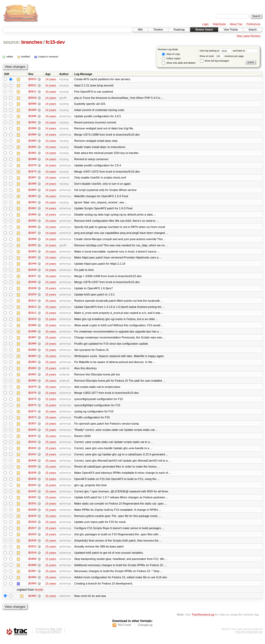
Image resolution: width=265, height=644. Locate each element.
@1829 (32, 520)
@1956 (32, 241)
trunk (39, 595)
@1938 (32, 284)
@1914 (32, 303)
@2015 (32, 79)
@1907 (32, 340)
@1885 (32, 352)
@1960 (32, 216)
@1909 (32, 328)
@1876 (32, 402)
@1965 (32, 191)
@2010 (32, 98)
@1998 (32, 116)
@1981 (32, 154)
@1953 (32, 253)
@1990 (32, 129)
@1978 (32, 166)
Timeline (158, 30)
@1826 (32, 539)
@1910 (32, 321)
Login (205, 24)
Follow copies (171, 59)
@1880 (32, 383)
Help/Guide (219, 24)
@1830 (32, 514)
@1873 (32, 421)
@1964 (32, 197)
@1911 (32, 315)
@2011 (32, 92)
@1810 (32, 557)
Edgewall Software (50, 637)
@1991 (32, 123)
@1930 (32, 290)
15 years (51, 290)
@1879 (32, 390)
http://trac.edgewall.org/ (249, 637)
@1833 (32, 495)
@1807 (32, 576)
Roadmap (179, 30)
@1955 (32, 247)
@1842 (32, 452)
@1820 (32, 545)
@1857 (32, 427)
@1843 (32, 446)
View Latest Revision (249, 36)
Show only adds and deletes (179, 63)
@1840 (32, 464)
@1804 (32, 582)
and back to (245, 51)
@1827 (32, 532)
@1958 (32, 228)
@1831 (32, 508)
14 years (51, 79)
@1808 (32, 570)
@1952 (32, 259)
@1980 (32, 160)
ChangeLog (145, 630)
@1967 (32, 179)
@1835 (32, 483)
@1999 (32, 110)
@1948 (32, 272)
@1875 (32, 408)
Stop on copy (171, 54)
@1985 (32, 141)
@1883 (32, 365)
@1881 (32, 377)
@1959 (32, 222)
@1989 (32, 135)
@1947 (32, 278)
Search (253, 30)
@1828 (32, 526)
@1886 (32, 346)
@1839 (32, 470)
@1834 (32, 489)
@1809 (32, 564)
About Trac (236, 24)
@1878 (32, 396)
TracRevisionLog (203, 620)
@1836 (32, 477)
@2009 (32, 104)
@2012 (32, 85)
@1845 (32, 433)
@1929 (32, 297)
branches (32, 42)
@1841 (32, 458)
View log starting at (216, 51)
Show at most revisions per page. (222, 56)
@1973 (32, 172)
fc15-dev (55, 42)
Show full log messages (215, 61)
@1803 (32, 588)
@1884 (32, 359)
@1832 (32, 501)
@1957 (32, 234)
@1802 (32, 601)
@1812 (32, 551)
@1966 (32, 185)
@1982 (32, 147)
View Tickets (231, 30)
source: (12, 42)
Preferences (254, 24)
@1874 (32, 414)
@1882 (32, 371)
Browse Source (204, 30)
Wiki (140, 30)
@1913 (32, 309)
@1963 (32, 203)
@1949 (32, 265)
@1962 (32, 210)
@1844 (32, 439)
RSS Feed (124, 630)
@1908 (32, 334)
